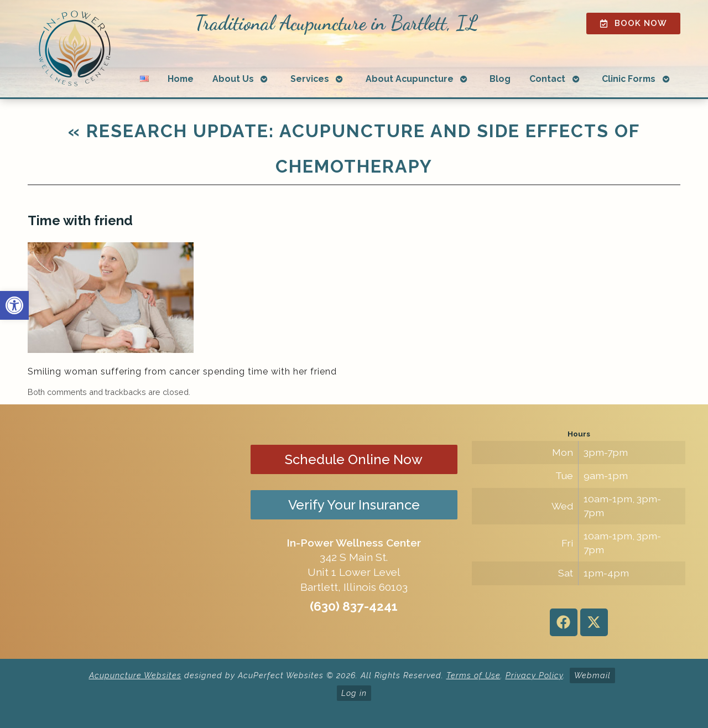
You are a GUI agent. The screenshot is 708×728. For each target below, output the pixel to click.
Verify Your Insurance (354, 505)
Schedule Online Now (354, 459)
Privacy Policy (534, 675)
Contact (547, 79)
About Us (233, 79)
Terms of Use (473, 675)
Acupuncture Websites (135, 675)
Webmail (592, 675)
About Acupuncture (410, 79)
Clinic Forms (629, 79)
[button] (14, 305)
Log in (354, 693)
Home (181, 79)
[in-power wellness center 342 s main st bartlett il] (129, 532)
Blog (500, 79)
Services (310, 79)
